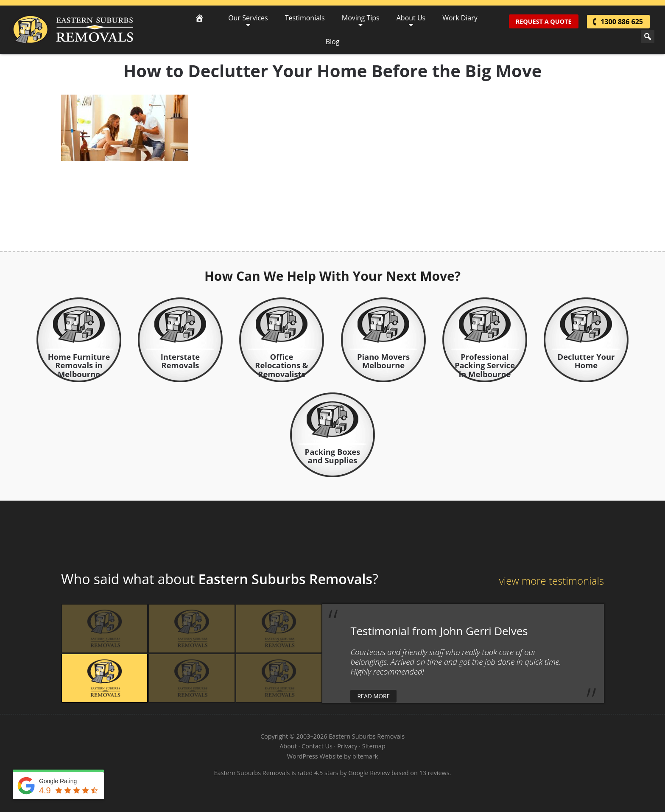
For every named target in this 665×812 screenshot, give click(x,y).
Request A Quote (544, 21)
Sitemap (374, 746)
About (288, 746)
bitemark (365, 756)
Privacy (347, 746)
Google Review (369, 773)
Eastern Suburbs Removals (71, 30)
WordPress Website (315, 756)
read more (373, 696)
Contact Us (317, 746)
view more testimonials (552, 581)
